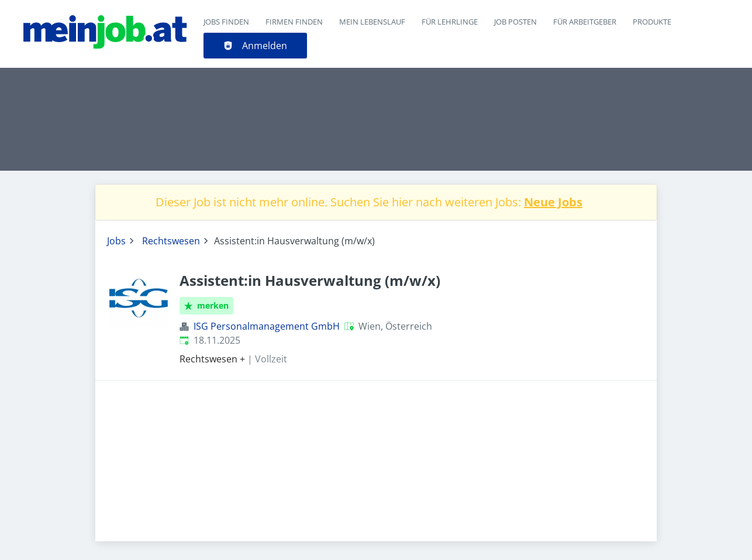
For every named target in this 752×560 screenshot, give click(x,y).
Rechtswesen (171, 241)
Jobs (116, 241)
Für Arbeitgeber (585, 22)
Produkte (652, 22)
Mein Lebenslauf (372, 22)
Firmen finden (294, 22)
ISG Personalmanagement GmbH (267, 326)
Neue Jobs (553, 202)
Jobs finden (226, 22)
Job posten (515, 22)
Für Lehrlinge (450, 22)
